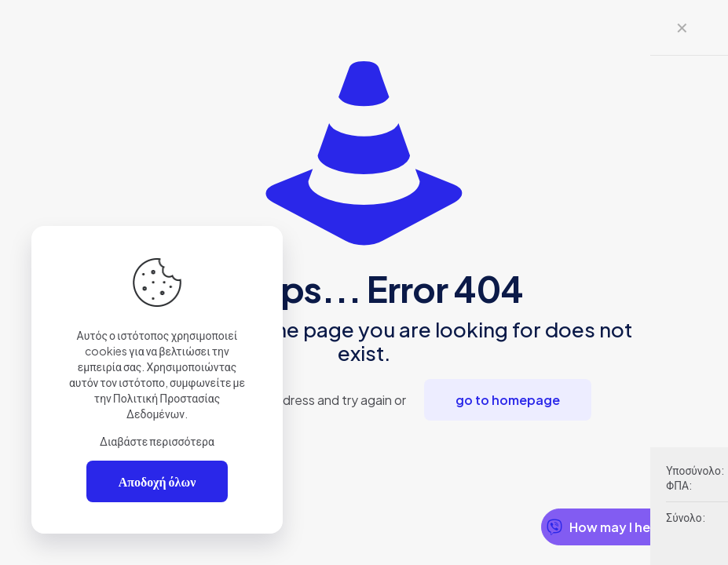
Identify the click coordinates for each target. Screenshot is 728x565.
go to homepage (508, 400)
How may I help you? (621, 527)
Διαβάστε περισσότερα (157, 441)
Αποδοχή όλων (157, 481)
